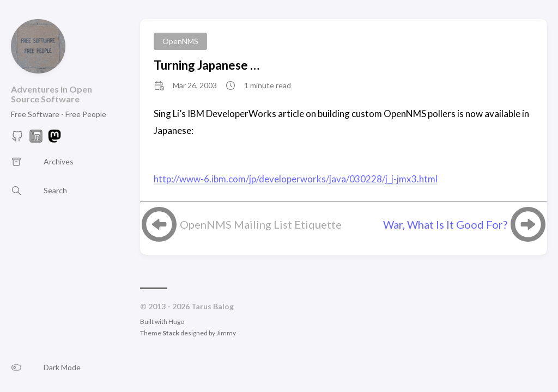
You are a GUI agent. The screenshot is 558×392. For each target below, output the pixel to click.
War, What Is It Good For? (445, 224)
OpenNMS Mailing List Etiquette (261, 224)
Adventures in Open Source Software (51, 94)
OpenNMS (180, 41)
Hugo (176, 321)
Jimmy (226, 333)
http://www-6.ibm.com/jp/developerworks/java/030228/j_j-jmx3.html (296, 179)
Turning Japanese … (207, 65)
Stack (171, 333)
